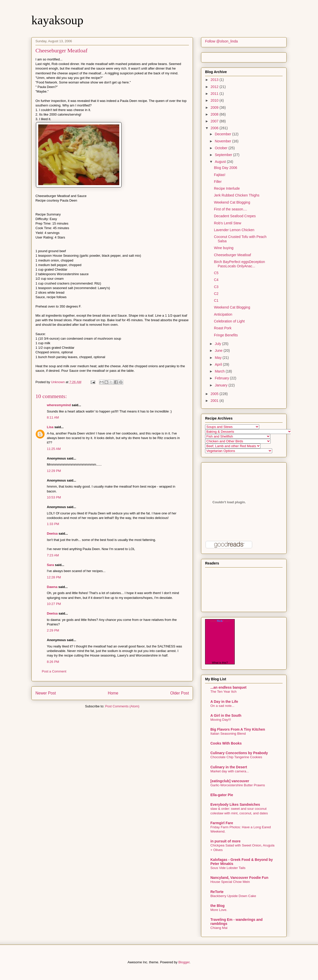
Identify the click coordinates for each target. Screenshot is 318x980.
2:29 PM (53, 630)
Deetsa (52, 533)
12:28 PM (54, 577)
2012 (215, 87)
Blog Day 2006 (226, 168)
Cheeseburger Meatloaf (232, 255)
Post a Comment (54, 671)
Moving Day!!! (221, 720)
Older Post (180, 693)
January (222, 385)
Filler (218, 182)
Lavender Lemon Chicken (234, 230)
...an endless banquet (228, 687)
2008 (215, 114)
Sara (50, 565)
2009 (215, 107)
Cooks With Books (226, 743)
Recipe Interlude (227, 188)
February (222, 378)
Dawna (52, 587)
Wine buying (224, 248)
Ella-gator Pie (222, 795)
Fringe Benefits (226, 335)
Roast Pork (223, 328)
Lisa (50, 427)
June (219, 351)
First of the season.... (231, 209)
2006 (215, 128)
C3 (216, 287)
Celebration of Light (229, 321)
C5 (216, 273)
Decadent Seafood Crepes (235, 216)
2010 (215, 100)
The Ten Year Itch (223, 692)
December (223, 134)
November (223, 141)
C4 (216, 280)
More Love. (219, 910)
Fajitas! (220, 175)
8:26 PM (53, 662)
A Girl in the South (226, 715)
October (222, 148)
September (224, 155)
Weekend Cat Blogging (232, 202)
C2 (216, 294)
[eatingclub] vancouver (230, 781)
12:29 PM (54, 471)
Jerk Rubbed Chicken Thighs (237, 195)
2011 (215, 94)
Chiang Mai (219, 928)
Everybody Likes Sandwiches (235, 804)
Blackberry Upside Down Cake (233, 896)
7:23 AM (53, 555)
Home (113, 693)
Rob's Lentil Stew (228, 223)
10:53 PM (54, 497)
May (218, 358)
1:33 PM (53, 524)
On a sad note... (222, 706)
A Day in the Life (224, 702)
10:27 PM (54, 604)
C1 (216, 300)
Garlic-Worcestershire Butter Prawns (238, 785)
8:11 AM (53, 417)
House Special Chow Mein (230, 882)
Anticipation (223, 314)
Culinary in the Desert (229, 767)
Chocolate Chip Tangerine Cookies (236, 757)
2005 (215, 394)
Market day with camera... (230, 771)
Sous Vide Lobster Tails (228, 868)
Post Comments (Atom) (122, 706)
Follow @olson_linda (221, 41)
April (219, 364)
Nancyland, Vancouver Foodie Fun (239, 878)
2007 (215, 121)
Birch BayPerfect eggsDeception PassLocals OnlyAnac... (240, 264)
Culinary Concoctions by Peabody (239, 753)
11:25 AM (54, 449)
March (220, 371)
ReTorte (217, 892)
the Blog (217, 906)
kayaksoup (57, 20)
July (218, 344)
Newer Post (46, 693)
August (221, 162)
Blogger (184, 962)
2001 (215, 401)
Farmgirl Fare (222, 823)
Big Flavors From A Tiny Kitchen (238, 729)
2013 (215, 80)
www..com (220, 621)
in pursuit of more (225, 841)
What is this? (220, 663)
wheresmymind (59, 405)
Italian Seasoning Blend (228, 734)
